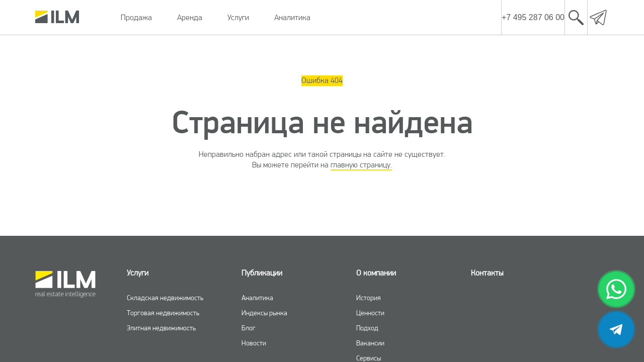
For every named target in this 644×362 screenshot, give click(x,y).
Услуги (238, 17)
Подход (367, 328)
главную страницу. (361, 165)
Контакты (487, 273)
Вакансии (370, 343)
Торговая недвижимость (163, 313)
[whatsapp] (616, 289)
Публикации (262, 273)
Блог (249, 328)
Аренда (190, 17)
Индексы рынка (264, 313)
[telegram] (616, 329)
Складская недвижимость (165, 298)
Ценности (370, 313)
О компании (376, 273)
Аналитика (292, 17)
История (369, 298)
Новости (254, 343)
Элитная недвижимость (161, 328)
